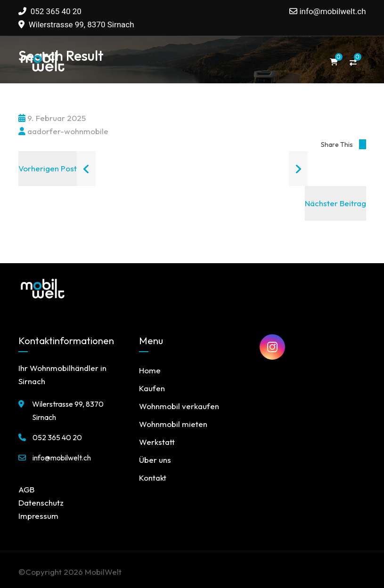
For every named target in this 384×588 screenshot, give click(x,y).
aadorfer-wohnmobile (63, 131)
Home (150, 370)
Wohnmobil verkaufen (179, 406)
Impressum (38, 516)
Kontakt (153, 478)
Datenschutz (41, 503)
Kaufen (152, 388)
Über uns (155, 460)
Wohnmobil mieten (173, 424)
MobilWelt (103, 572)
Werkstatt (157, 442)
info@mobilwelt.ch (332, 11)
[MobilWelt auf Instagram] (272, 347)
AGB (26, 489)
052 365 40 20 (50, 11)
